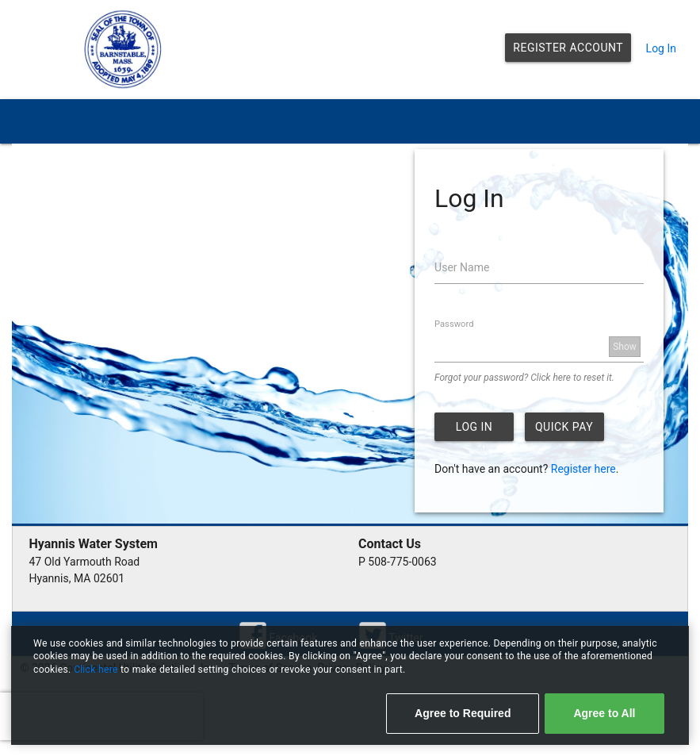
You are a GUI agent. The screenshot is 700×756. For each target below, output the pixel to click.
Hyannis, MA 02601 (77, 578)
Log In (661, 48)
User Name (462, 267)
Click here (97, 670)
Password (454, 324)
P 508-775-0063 (398, 562)
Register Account (568, 48)
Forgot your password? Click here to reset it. (524, 378)
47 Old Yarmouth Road (85, 562)
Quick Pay (564, 427)
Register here (583, 469)
